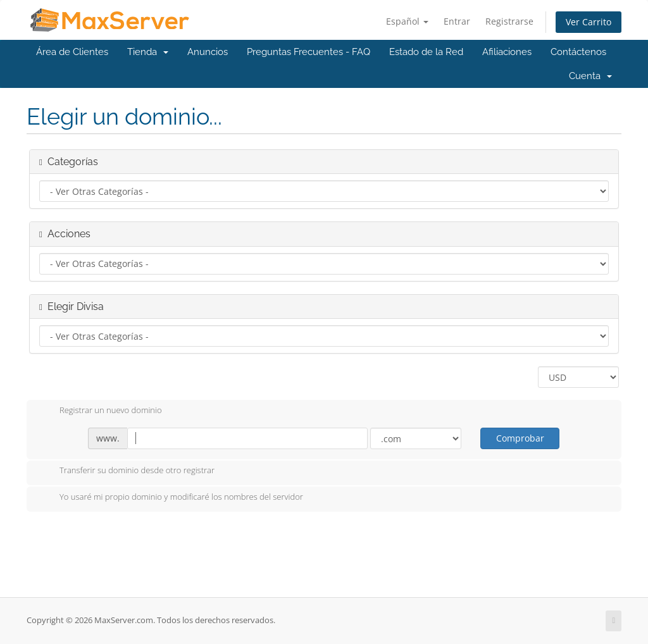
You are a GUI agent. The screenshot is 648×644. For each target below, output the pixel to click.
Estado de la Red (426, 52)
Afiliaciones (507, 52)
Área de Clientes (72, 52)
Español (407, 21)
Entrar (457, 21)
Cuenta (590, 76)
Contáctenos (578, 52)
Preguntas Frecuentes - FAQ (308, 52)
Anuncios (208, 52)
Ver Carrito (589, 22)
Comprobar (520, 438)
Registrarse (509, 21)
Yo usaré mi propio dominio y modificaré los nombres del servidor (171, 498)
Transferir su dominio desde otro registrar (127, 471)
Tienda (148, 52)
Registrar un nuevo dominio (101, 411)
